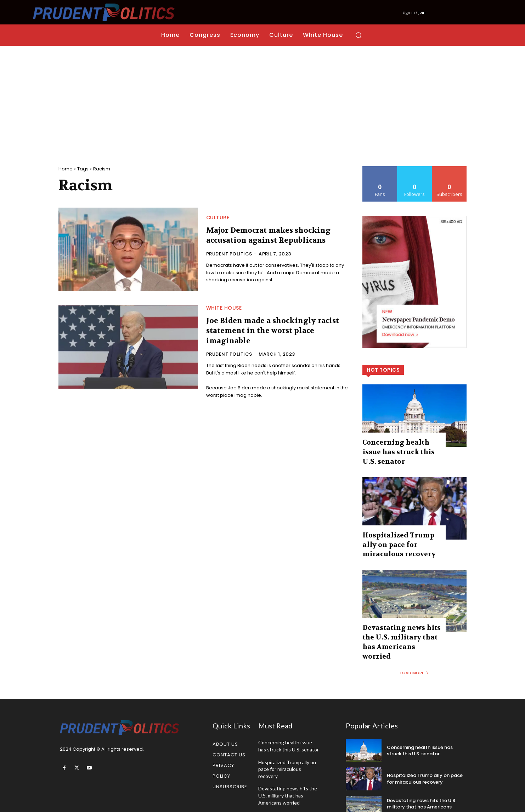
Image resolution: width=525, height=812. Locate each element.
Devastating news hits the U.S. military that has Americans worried (400, 618)
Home (66, 169)
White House (224, 308)
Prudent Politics (229, 254)
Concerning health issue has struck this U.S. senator (420, 719)
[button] (359, 35)
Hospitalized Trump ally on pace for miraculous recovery (398, 530)
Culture (218, 218)
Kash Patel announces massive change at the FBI (287, 787)
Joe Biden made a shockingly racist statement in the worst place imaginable (276, 331)
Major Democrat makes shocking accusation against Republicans (272, 235)
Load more (415, 642)
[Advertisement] (262, 99)
